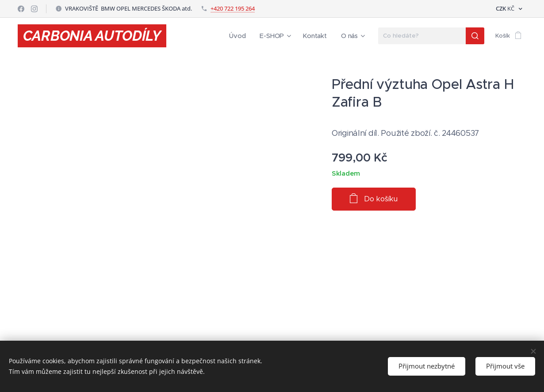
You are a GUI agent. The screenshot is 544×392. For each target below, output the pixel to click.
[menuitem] (244, 36)
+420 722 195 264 (233, 8)
